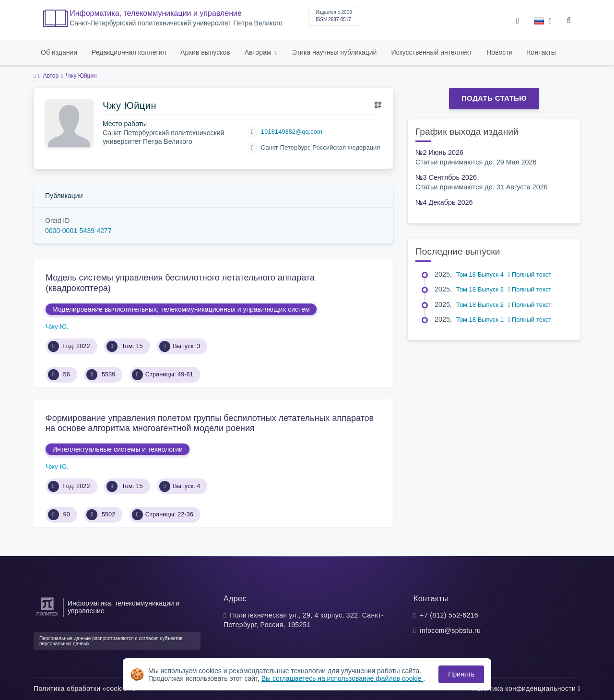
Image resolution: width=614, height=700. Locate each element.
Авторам (259, 52)
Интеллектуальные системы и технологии (118, 449)
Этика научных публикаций (335, 52)
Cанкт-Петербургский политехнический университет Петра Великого (176, 23)
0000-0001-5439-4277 (78, 231)
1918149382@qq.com (292, 132)
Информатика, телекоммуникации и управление (156, 13)
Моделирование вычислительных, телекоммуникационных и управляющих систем (181, 309)
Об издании (59, 52)
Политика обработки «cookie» (84, 688)
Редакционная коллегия (129, 52)
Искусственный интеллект (431, 52)
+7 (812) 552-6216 (449, 615)
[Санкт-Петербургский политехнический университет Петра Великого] (47, 616)
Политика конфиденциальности (526, 688)
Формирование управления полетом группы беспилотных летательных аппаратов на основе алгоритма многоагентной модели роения (210, 423)
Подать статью (494, 98)
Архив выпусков (205, 52)
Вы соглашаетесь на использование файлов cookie (342, 678)
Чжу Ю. (57, 327)
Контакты (541, 52)
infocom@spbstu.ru (450, 630)
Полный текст (530, 274)
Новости (499, 52)
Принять (461, 674)
